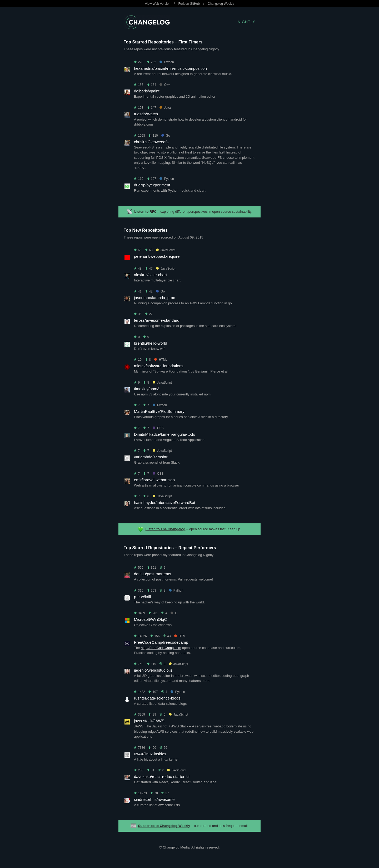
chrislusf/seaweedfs (151, 142)
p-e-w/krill (142, 597)
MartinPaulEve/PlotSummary (159, 411)
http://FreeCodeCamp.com (161, 648)
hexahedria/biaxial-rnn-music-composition (170, 68)
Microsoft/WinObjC (150, 619)
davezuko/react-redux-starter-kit (162, 777)
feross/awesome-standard (157, 320)
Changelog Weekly (221, 4)
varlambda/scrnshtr (151, 457)
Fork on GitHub (189, 4)
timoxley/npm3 (147, 389)
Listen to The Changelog (166, 529)
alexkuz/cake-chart (150, 275)
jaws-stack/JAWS (149, 721)
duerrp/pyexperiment (152, 185)
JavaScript (166, 250)
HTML (161, 360)
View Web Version (158, 4)
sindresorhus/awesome (154, 799)
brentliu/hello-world (151, 343)
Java (165, 108)
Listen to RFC (145, 212)
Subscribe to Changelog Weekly (164, 826)
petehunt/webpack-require (157, 256)
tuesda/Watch (146, 114)
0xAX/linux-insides (150, 754)
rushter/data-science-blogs (157, 698)
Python (167, 62)
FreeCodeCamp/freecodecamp (161, 642)
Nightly (246, 22)
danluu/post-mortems (153, 574)
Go (166, 136)
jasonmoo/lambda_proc (154, 298)
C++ (165, 85)
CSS (158, 428)
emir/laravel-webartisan (154, 480)
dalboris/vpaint (147, 91)
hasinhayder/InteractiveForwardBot (165, 502)
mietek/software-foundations (159, 366)
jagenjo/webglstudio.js (153, 670)
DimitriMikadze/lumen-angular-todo (165, 434)
